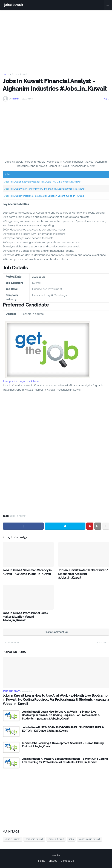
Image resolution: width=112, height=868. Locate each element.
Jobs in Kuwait (19, 74)
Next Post (102, 643)
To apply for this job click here (21, 381)
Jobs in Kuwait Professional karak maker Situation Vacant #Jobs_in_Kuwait (44, 196)
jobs (71, 839)
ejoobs (56, 855)
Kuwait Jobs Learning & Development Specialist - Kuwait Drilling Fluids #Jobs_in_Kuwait (63, 745)
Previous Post (12, 643)
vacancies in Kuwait (90, 839)
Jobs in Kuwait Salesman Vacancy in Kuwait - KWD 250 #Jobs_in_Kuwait (43, 182)
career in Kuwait (34, 839)
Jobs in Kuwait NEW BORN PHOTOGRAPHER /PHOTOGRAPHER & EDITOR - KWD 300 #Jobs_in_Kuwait (63, 729)
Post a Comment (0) (56, 632)
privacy (53, 861)
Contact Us (67, 861)
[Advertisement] (56, 38)
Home (6, 74)
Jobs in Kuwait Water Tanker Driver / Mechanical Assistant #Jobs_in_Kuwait (45, 189)
